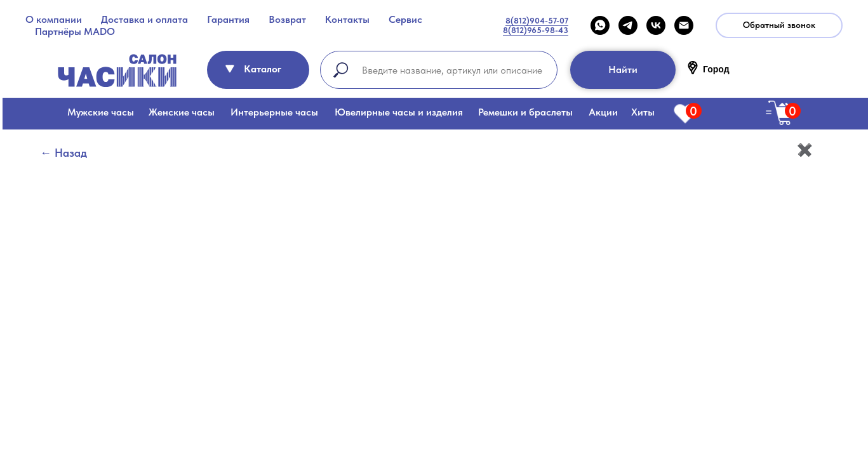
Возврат (287, 19)
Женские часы (182, 112)
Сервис (405, 19)
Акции (603, 112)
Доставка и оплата (144, 19)
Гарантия (228, 19)
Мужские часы (101, 112)
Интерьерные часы (274, 112)
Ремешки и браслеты (525, 112)
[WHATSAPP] (600, 25)
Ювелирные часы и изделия (399, 112)
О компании (54, 19)
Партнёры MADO (75, 31)
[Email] (684, 25)
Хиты (643, 112)
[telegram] (628, 25)
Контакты (347, 19)
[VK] (656, 25)
